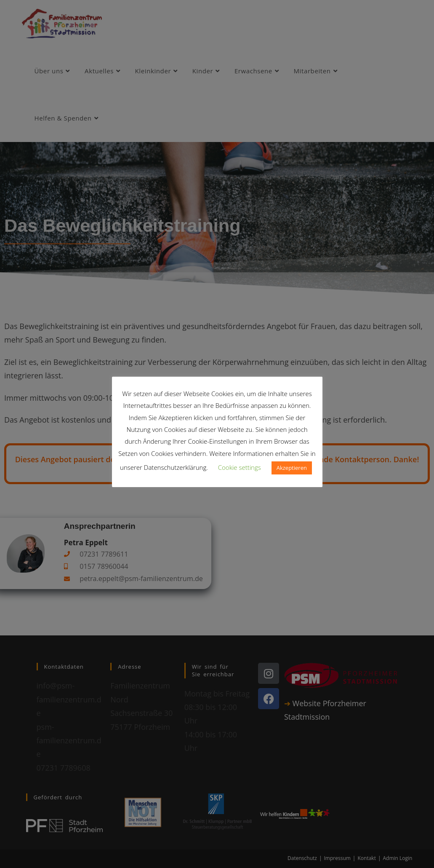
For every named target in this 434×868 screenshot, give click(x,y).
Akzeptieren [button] (292, 468)
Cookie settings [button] (240, 467)
